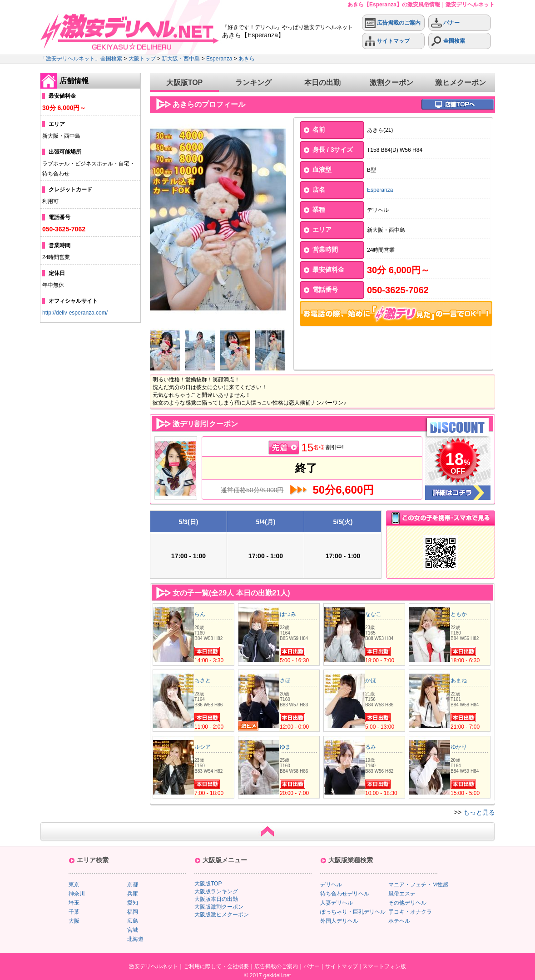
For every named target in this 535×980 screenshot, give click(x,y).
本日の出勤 (322, 82)
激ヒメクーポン (461, 82)
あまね (459, 680)
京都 (133, 885)
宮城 (133, 930)
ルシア (203, 747)
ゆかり (459, 747)
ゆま (285, 747)
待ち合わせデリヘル (345, 894)
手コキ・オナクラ (410, 912)
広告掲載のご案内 (393, 23)
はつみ (288, 614)
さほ (285, 680)
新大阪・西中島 (181, 59)
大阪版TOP (185, 82)
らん (200, 614)
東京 (74, 885)
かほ (371, 680)
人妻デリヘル (337, 903)
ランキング (253, 82)
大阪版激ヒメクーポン (222, 915)
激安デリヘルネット (154, 966)
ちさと (203, 680)
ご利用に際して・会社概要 (216, 966)
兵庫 (133, 894)
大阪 (74, 921)
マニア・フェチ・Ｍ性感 (418, 885)
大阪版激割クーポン (219, 907)
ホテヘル (399, 921)
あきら (247, 59)
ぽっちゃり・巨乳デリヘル (353, 912)
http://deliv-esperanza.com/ (75, 313)
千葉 (74, 912)
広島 (133, 921)
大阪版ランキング (216, 891)
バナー (445, 23)
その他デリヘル (407, 903)
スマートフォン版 (384, 966)
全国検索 (448, 41)
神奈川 (77, 894)
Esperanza (219, 59)
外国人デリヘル (339, 921)
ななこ (373, 614)
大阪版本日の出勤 (216, 899)
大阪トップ (142, 59)
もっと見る (479, 812)
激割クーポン (391, 82)
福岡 (133, 912)
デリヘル (331, 885)
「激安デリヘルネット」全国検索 (81, 59)
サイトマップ (387, 41)
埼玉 (74, 903)
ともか (459, 614)
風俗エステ (402, 894)
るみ (371, 747)
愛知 (133, 903)
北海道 (135, 939)
